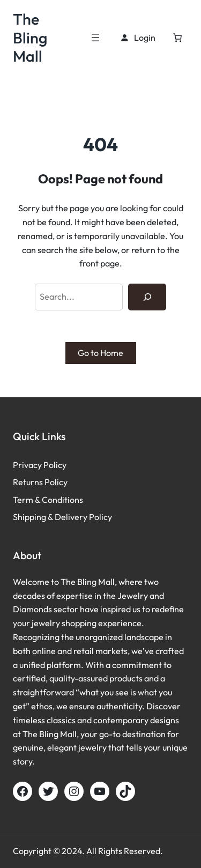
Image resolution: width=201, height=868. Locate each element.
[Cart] (177, 38)
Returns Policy (40, 482)
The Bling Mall (30, 37)
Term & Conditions (48, 500)
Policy (55, 465)
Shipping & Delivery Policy (62, 517)
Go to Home (100, 353)
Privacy (28, 465)
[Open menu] (95, 38)
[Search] (147, 297)
